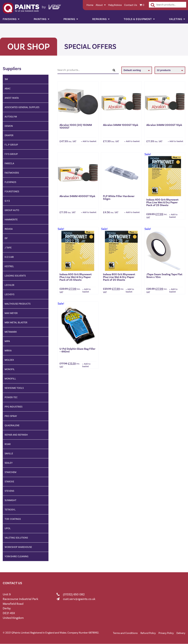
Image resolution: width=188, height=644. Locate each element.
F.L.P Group (11, 145)
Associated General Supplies (22, 107)
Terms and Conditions (125, 633)
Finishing (10, 19)
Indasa (9, 229)
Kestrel (9, 266)
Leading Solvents (15, 276)
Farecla (9, 163)
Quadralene (12, 425)
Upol (8, 528)
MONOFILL (10, 379)
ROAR (8, 444)
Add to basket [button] (90, 141)
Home (90, 5)
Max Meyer (11, 313)
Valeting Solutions (16, 538)
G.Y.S (7, 201)
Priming (69, 19)
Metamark (11, 332)
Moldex (9, 360)
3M (6, 79)
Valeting (176, 19)
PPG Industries (13, 407)
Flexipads (10, 182)
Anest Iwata (12, 98)
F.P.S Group (11, 154)
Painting (40, 19)
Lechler (9, 285)
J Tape (8, 248)
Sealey (9, 463)
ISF (6, 238)
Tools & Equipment (138, 19)
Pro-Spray (11, 416)
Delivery (181, 633)
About (99, 5)
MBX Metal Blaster (16, 322)
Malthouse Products (18, 304)
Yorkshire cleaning (17, 556)
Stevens (9, 491)
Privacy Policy (166, 633)
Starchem (10, 472)
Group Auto (12, 210)
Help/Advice (115, 5)
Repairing (100, 19)
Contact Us (131, 5)
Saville (9, 453)
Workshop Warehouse (18, 547)
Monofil (10, 369)
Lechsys (9, 294)
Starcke (9, 482)
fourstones (12, 191)
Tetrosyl (10, 510)
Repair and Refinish (16, 435)
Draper (9, 135)
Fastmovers (12, 173)
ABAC (8, 89)
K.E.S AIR (9, 257)
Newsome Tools (14, 388)
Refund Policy (148, 633)
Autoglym (11, 117)
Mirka (8, 351)
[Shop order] (137, 70)
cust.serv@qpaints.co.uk (79, 599)
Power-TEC (11, 397)
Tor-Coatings (13, 519)
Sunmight (10, 500)
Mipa (7, 341)
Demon (9, 126)
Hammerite (11, 220)
